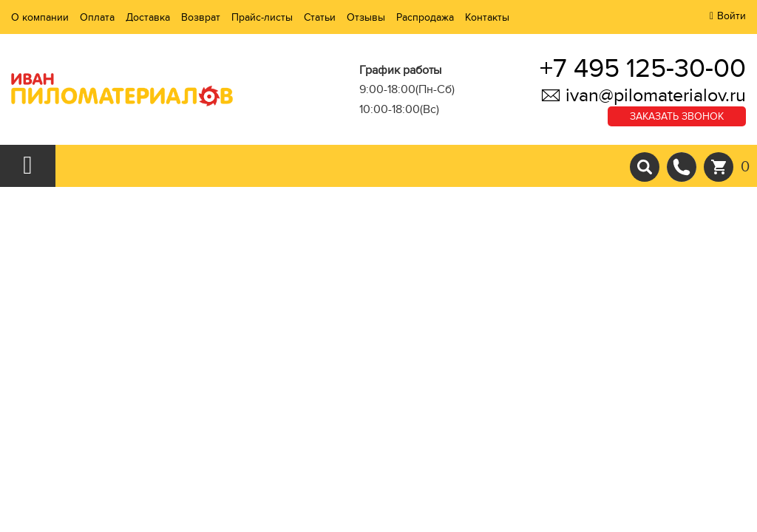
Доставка (148, 17)
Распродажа (425, 17)
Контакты (487, 17)
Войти (731, 16)
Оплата (97, 17)
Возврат (201, 17)
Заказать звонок (677, 116)
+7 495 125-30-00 (643, 68)
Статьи (320, 17)
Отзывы (366, 17)
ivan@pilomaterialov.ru (643, 95)
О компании (40, 17)
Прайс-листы (262, 17)
